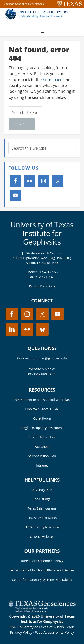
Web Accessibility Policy (55, 632)
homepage (53, 80)
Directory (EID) (42, 490)
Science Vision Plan (42, 456)
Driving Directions (42, 286)
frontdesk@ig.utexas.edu (49, 358)
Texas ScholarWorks (42, 518)
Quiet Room (42, 418)
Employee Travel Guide (42, 409)
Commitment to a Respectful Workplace (42, 400)
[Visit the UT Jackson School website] (42, 611)
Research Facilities (42, 437)
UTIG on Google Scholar (42, 527)
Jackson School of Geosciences (24, 4)
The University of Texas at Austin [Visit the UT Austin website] (37, 627)
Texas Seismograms (42, 508)
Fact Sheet (42, 447)
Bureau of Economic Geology (42, 561)
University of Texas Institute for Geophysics (42, 233)
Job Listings (42, 499)
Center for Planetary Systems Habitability (42, 580)
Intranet (42, 465)
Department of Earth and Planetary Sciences (42, 570)
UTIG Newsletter (42, 537)
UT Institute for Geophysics (38, 17)
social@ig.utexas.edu (42, 374)
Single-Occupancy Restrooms (42, 428)
